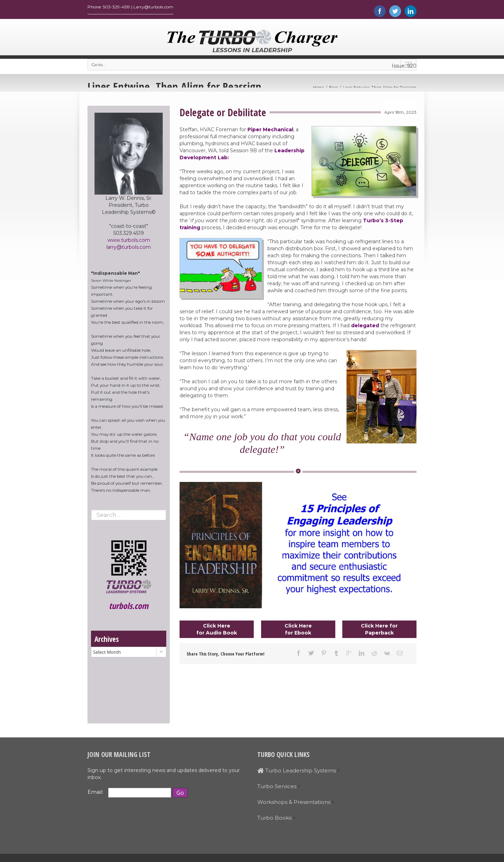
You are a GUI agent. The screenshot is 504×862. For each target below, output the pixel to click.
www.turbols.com (129, 242)
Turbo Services (277, 788)
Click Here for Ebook (298, 631)
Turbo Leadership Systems (297, 772)
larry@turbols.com (129, 249)
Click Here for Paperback (379, 631)
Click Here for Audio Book (217, 631)
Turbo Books (274, 819)
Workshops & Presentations (294, 804)
